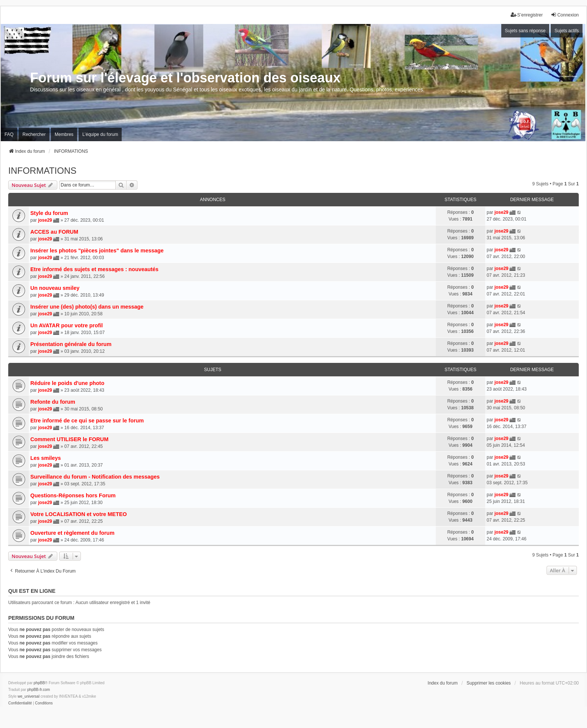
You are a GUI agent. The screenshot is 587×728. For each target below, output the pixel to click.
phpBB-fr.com (39, 690)
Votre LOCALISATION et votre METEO (79, 514)
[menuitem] (20, 703)
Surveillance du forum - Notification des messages (95, 477)
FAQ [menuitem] (9, 134)
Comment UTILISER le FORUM (69, 439)
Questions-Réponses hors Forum (73, 495)
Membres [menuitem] (64, 134)
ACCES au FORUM (54, 232)
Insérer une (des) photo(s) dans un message (87, 307)
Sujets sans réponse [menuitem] (525, 31)
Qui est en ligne (32, 591)
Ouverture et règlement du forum (72, 533)
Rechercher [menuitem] (34, 134)
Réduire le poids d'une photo (67, 383)
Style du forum (49, 213)
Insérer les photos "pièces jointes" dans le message (97, 251)
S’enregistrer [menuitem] (527, 15)
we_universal (28, 696)
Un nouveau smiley (55, 288)
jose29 (45, 220)
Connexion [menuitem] (565, 15)
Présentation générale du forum (71, 344)
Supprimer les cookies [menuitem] (489, 683)
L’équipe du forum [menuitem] (100, 134)
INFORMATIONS (42, 171)
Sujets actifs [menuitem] (567, 31)
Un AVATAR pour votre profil (66, 325)
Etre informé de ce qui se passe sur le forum (87, 421)
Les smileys (46, 458)
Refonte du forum (53, 402)
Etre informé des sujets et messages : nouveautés (94, 269)
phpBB (39, 683)
